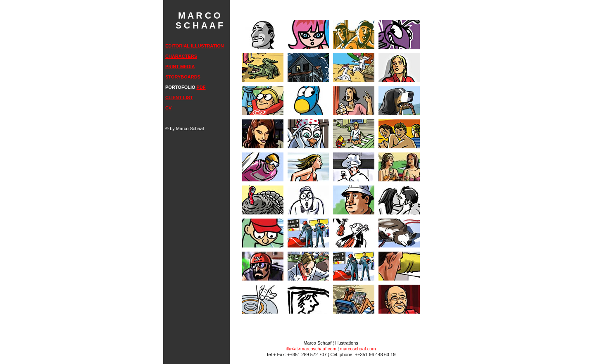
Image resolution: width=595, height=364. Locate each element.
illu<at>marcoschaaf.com (311, 349)
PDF (201, 87)
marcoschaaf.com (358, 349)
